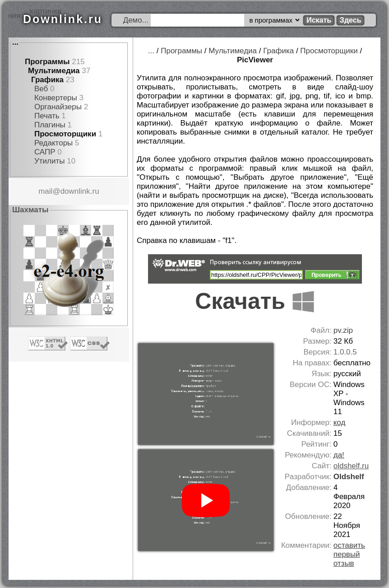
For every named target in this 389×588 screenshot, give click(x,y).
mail (45, 191)
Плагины (50, 125)
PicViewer (255, 60)
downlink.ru (80, 191)
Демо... (136, 20)
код (340, 422)
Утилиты (50, 161)
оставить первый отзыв (349, 554)
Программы (47, 62)
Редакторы (53, 143)
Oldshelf (349, 477)
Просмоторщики (65, 134)
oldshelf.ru (351, 466)
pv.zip (343, 330)
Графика (47, 80)
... (15, 42)
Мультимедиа (54, 71)
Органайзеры (58, 107)
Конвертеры (56, 98)
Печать (47, 116)
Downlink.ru (63, 19)
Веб (41, 89)
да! (339, 455)
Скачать (255, 301)
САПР (45, 152)
